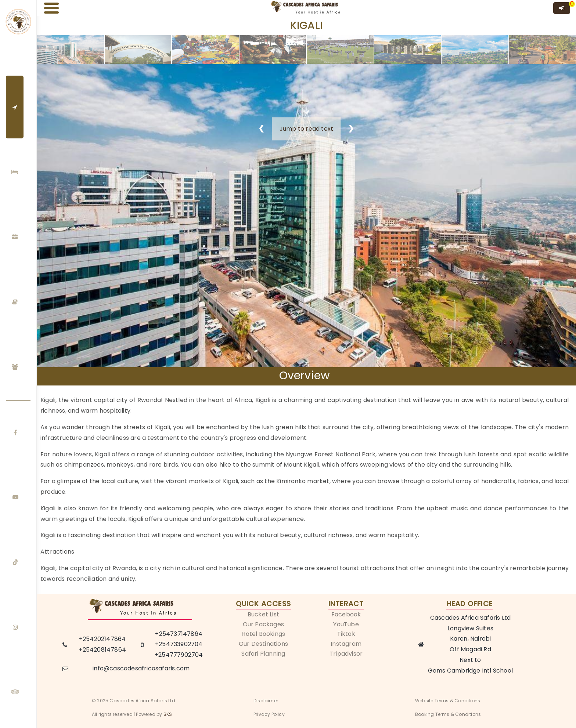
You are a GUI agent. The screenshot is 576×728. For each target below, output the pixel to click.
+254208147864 (102, 650)
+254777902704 (179, 655)
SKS (168, 714)
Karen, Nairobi (471, 639)
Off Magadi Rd (470, 649)
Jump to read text (306, 129)
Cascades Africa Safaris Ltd (470, 618)
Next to (470, 660)
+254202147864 (102, 639)
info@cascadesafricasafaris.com (141, 668)
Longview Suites (470, 628)
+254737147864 (179, 634)
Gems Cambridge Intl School (470, 671)
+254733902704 (179, 644)
